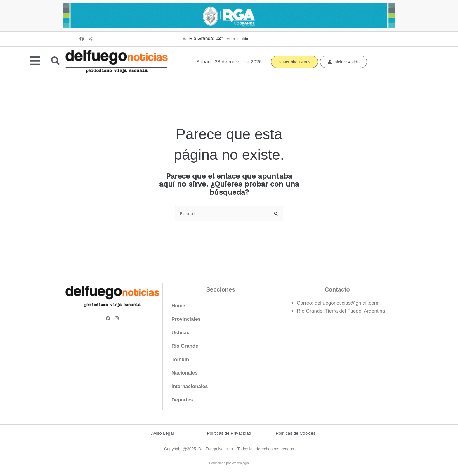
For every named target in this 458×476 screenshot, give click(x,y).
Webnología (240, 463)
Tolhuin (180, 360)
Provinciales (186, 319)
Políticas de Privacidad (229, 433)
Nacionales (185, 373)
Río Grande (185, 346)
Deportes (182, 400)
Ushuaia (181, 333)
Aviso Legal (162, 433)
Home (178, 306)
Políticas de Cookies (296, 433)
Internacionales (190, 387)
